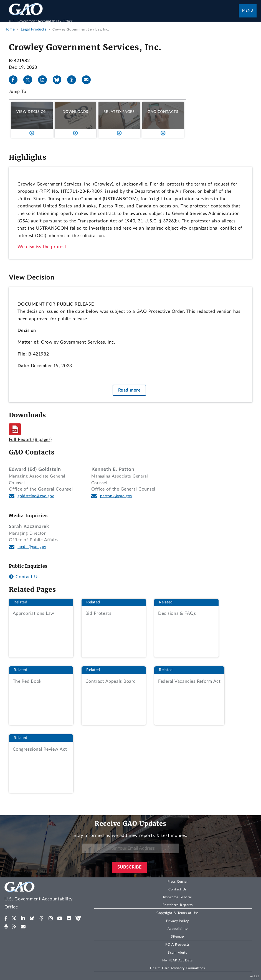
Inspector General (178, 897)
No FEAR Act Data (177, 960)
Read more (130, 390)
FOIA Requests (177, 945)
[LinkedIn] (45, 80)
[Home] (124, 18)
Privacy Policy (178, 921)
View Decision (32, 112)
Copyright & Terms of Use (178, 913)
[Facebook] (16, 80)
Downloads (75, 112)
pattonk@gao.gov (116, 496)
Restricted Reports (178, 905)
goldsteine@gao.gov (36, 496)
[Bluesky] (59, 80)
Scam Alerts (177, 953)
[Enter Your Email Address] (130, 848)
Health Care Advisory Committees (177, 968)
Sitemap (177, 936)
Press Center (178, 882)
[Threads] (74, 80)
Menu (248, 11)
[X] (30, 80)
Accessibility (178, 929)
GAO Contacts (163, 112)
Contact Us (24, 577)
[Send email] (88, 80)
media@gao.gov (32, 547)
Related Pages (119, 112)
